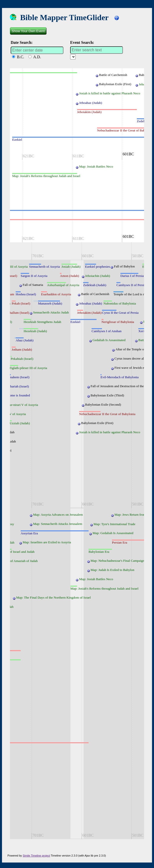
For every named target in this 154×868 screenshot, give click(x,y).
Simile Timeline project (36, 856)
